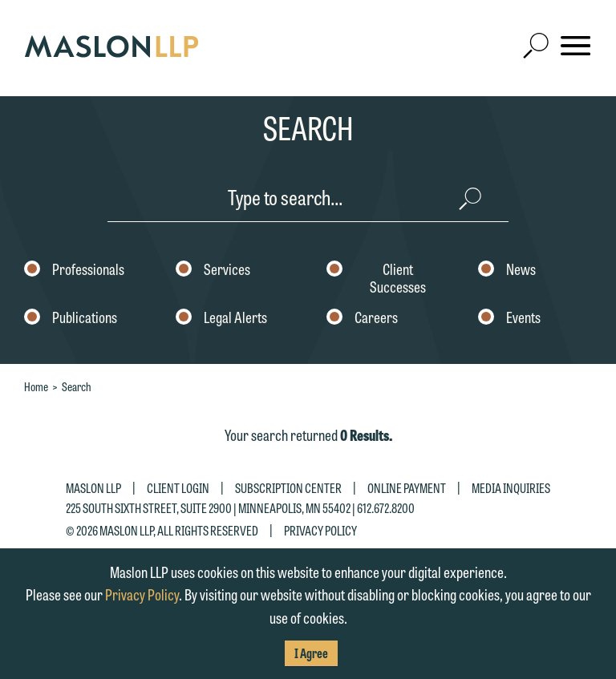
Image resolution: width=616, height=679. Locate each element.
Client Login (178, 488)
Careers (362, 318)
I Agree (311, 653)
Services (213, 270)
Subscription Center (288, 488)
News (507, 270)
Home (36, 386)
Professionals (74, 270)
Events (509, 318)
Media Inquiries (511, 488)
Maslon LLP (93, 488)
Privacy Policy (320, 529)
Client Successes (376, 279)
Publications (71, 318)
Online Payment (407, 488)
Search (77, 386)
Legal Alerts (221, 318)
